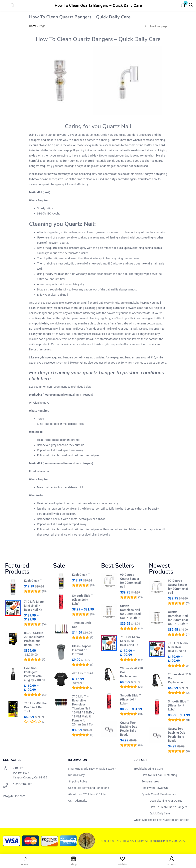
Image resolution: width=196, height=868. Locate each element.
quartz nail (130, 329)
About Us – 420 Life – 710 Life (87, 794)
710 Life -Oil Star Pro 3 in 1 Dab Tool (35, 707)
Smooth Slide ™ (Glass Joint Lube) (82, 600)
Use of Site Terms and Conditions (89, 788)
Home (33, 26)
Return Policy (76, 775)
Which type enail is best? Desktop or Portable (161, 820)
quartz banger (48, 135)
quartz (81, 339)
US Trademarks (78, 801)
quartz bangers (52, 184)
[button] (183, 5)
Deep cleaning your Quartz (166, 801)
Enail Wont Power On (155, 788)
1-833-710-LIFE (23, 784)
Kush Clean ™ (33, 581)
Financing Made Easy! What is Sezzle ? (92, 769)
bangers (131, 179)
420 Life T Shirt (82, 673)
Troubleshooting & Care (148, 769)
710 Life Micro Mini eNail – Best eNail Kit (34, 606)
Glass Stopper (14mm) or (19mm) (81, 650)
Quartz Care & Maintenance (159, 794)
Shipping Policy (78, 781)
